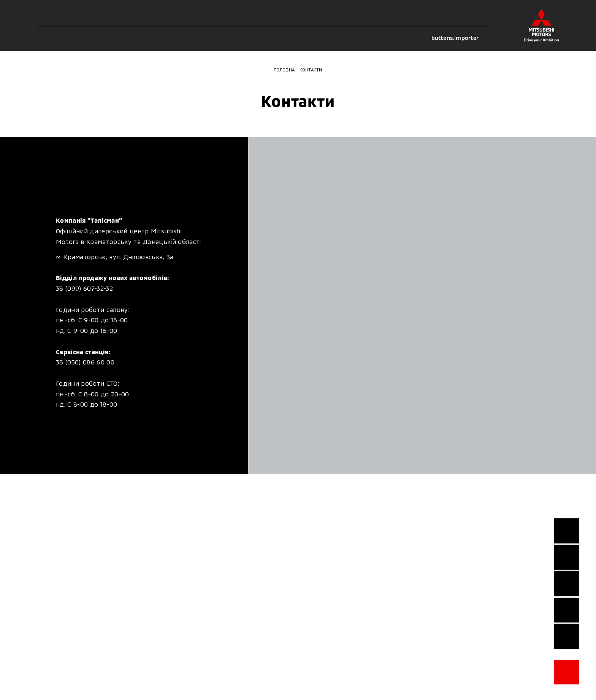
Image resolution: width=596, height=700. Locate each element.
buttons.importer (460, 38)
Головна (284, 70)
